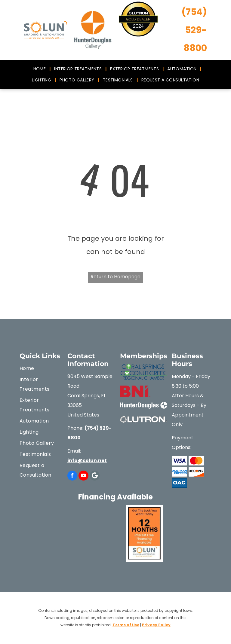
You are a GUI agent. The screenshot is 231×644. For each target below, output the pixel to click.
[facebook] (72, 476)
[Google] (95, 476)
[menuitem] (40, 69)
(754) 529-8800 (194, 30)
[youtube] (83, 476)
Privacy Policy (156, 625)
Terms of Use (126, 625)
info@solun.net (87, 461)
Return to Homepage (115, 277)
